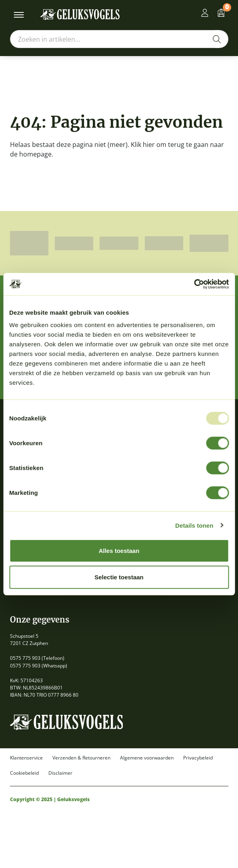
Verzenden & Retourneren (81, 758)
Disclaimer (60, 773)
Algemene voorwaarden (147, 758)
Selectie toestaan (119, 577)
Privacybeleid (198, 758)
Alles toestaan (119, 551)
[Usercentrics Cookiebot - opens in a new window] (194, 284)
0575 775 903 (25, 658)
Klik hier (143, 145)
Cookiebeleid (24, 773)
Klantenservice (26, 758)
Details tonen (194, 525)
